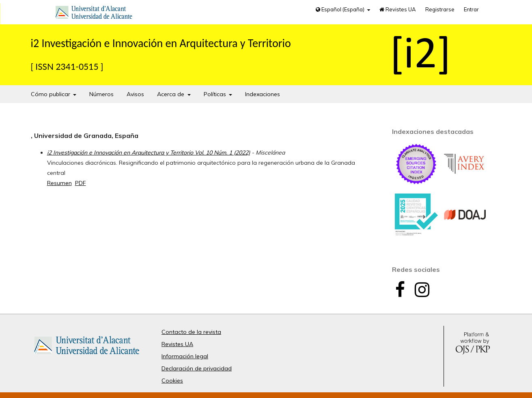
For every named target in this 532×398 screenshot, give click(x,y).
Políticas (216, 94)
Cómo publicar (51, 94)
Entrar (471, 9)
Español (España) (341, 9)
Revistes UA (398, 9)
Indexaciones (263, 94)
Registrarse (440, 9)
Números (101, 94)
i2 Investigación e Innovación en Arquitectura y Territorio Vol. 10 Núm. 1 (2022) (149, 153)
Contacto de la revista (191, 332)
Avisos (135, 94)
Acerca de (171, 94)
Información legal (185, 356)
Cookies (172, 381)
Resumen (59, 183)
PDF (81, 183)
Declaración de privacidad (197, 368)
